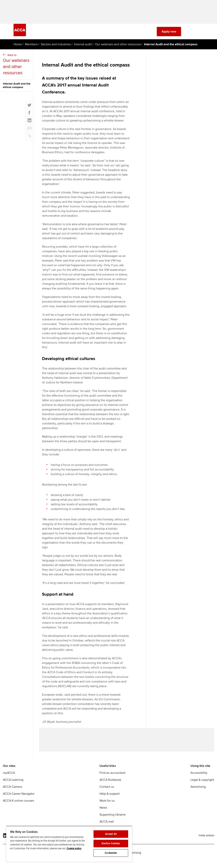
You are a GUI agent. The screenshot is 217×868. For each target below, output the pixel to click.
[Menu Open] (201, 35)
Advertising (198, 794)
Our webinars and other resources (118, 48)
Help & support (110, 800)
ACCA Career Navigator (19, 800)
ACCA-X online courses (18, 807)
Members (31, 48)
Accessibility (199, 780)
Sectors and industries (56, 48)
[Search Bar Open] (190, 35)
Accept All (111, 834)
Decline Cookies (111, 843)
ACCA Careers (12, 794)
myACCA (9, 780)
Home (18, 48)
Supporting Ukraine (113, 821)
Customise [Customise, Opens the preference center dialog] (111, 853)
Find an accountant (112, 780)
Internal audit (83, 48)
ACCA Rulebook (110, 787)
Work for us (107, 807)
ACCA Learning (13, 787)
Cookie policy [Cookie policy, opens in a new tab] (74, 848)
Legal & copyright (202, 787)
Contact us (107, 794)
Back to (17, 68)
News (103, 814)
